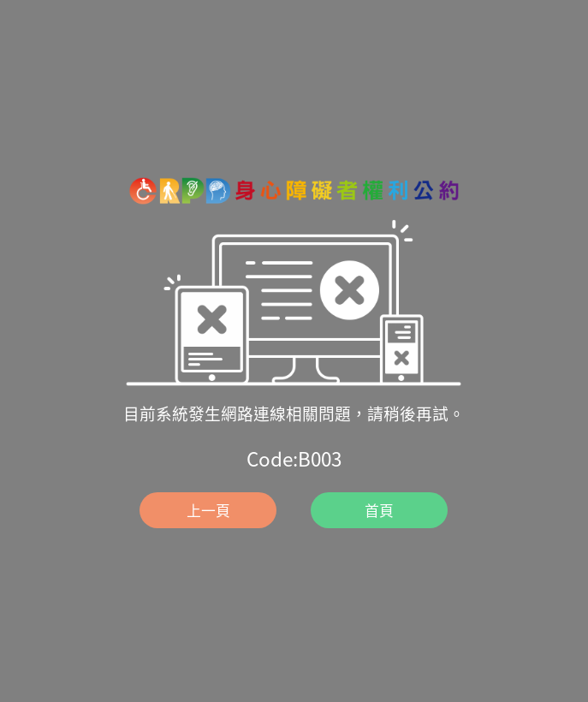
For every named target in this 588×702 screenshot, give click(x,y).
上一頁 (208, 510)
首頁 (379, 510)
